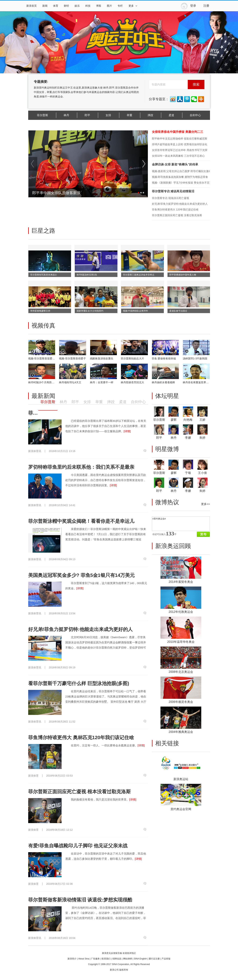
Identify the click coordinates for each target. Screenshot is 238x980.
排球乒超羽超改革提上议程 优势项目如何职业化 (180, 144)
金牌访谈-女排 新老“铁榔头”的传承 (175, 164)
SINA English (140, 959)
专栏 (120, 6)
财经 (66, 6)
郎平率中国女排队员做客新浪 (56, 193)
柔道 (171, 115)
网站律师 (128, 959)
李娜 (188, 438)
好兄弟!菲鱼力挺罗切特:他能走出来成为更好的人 (180, 204)
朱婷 (202, 438)
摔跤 (150, 115)
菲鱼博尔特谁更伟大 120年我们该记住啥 (175, 210)
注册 (206, 6)
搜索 (196, 84)
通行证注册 (154, 959)
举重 (129, 115)
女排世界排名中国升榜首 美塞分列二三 (178, 132)
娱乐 (77, 6)
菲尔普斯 (42, 115)
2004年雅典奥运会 (181, 732)
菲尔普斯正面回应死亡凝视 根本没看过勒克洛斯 (79, 792)
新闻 (45, 6)
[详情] (127, 431)
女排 (108, 115)
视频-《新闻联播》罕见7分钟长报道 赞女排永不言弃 (182, 183)
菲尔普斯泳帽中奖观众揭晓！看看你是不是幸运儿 (81, 521)
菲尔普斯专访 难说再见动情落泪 (173, 191)
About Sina (84, 959)
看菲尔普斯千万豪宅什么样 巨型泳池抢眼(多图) (79, 683)
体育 (56, 6)
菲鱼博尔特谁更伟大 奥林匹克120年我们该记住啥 (81, 738)
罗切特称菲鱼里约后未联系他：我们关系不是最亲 (81, 467)
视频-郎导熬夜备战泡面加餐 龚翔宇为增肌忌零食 (180, 177)
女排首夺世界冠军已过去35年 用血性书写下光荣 (180, 150)
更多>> (206, 504)
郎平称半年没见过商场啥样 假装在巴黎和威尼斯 (180, 139)
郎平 (87, 115)
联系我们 (106, 959)
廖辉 (174, 420)
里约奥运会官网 (181, 809)
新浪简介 (72, 959)
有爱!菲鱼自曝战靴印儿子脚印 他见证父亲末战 (78, 846)
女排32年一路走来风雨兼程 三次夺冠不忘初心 (178, 156)
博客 (99, 6)
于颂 (188, 473)
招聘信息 (117, 959)
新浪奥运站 (181, 779)
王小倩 (202, 473)
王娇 (202, 420)
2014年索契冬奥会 (181, 582)
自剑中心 (195, 115)
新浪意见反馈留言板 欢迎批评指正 (119, 953)
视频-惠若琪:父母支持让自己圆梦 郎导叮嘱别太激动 (182, 171)
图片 (109, 6)
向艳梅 (188, 420)
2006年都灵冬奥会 (181, 702)
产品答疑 (166, 959)
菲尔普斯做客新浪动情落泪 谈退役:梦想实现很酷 (80, 900)
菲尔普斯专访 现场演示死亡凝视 (170, 198)
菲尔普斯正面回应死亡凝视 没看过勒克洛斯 (177, 215)
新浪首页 (32, 6)
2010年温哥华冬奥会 (181, 642)
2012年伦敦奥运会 (181, 612)
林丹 (66, 115)
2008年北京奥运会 (181, 672)
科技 (88, 6)
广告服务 (95, 959)
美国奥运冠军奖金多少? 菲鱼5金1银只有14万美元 (82, 575)
